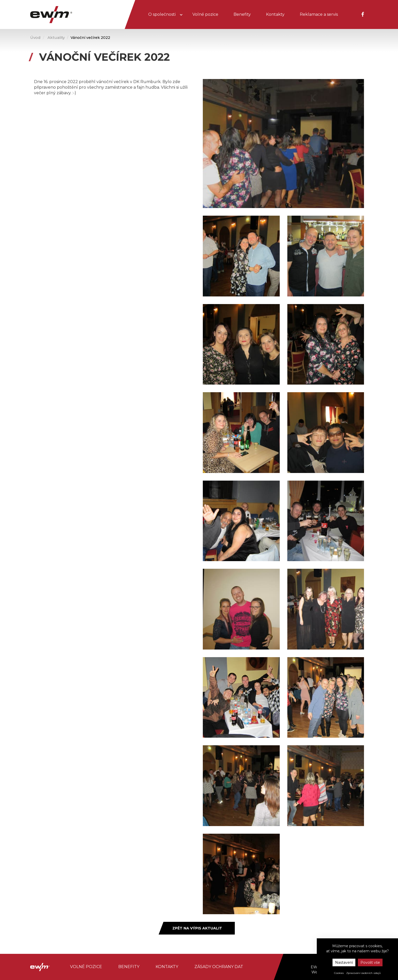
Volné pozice (205, 14)
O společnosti (162, 14)
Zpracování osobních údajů (363, 973)
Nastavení (344, 962)
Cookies (339, 973)
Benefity (242, 14)
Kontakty (275, 14)
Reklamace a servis (319, 14)
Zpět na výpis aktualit (197, 928)
